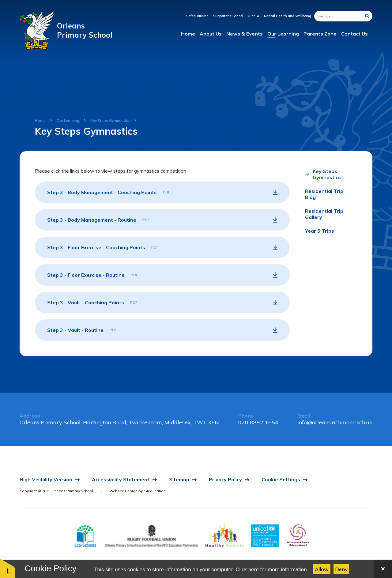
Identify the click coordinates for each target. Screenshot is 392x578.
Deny (341, 569)
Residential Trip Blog (324, 194)
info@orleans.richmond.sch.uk (335, 422)
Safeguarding (197, 16)
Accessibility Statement (121, 479)
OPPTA (254, 16)
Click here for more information (271, 570)
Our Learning (68, 120)
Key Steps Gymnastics (110, 120)
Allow (322, 569)
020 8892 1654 (258, 422)
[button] (8, 568)
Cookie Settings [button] (281, 479)
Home (40, 120)
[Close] (383, 569)
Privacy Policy (225, 479)
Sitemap (179, 479)
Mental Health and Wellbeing (288, 16)
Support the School (228, 16)
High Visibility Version (46, 479)
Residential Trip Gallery (324, 214)
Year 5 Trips (320, 231)
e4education (155, 491)
